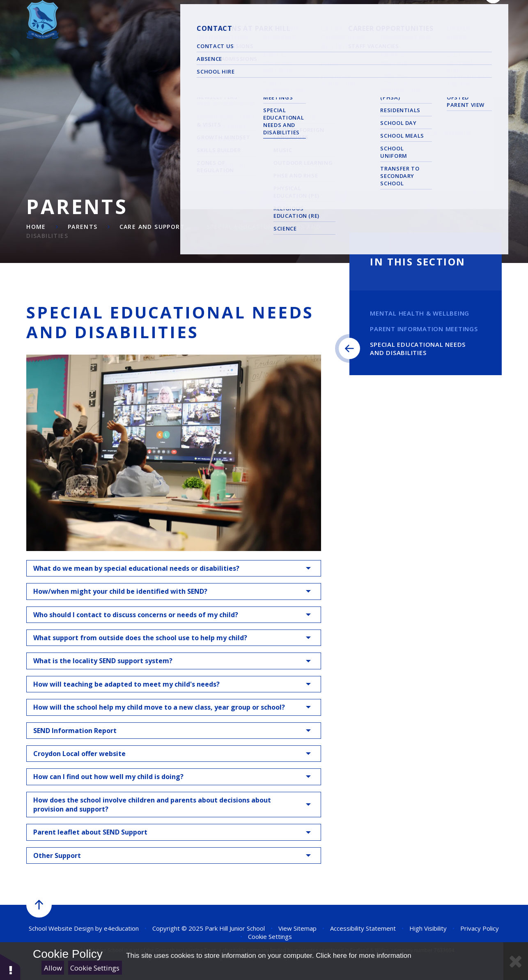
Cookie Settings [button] (270, 936)
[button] (10, 967)
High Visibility (428, 928)
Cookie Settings (95, 968)
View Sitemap (297, 928)
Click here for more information (363, 956)
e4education (121, 928)
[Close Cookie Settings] (516, 961)
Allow (53, 968)
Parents (83, 227)
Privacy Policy (480, 928)
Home (36, 227)
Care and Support (152, 227)
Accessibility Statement (363, 928)
